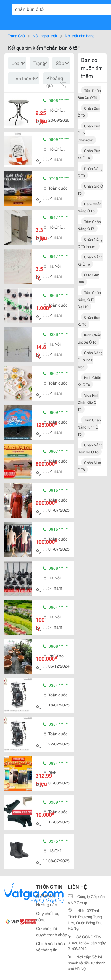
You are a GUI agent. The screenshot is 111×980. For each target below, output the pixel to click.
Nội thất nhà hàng (80, 35)
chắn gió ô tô (90, 189)
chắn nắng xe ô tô (90, 260)
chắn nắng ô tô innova (90, 243)
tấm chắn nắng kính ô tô (89, 427)
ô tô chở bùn (89, 278)
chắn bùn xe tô (89, 321)
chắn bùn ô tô (89, 111)
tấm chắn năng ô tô (89, 225)
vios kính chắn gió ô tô (89, 402)
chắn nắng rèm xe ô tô (90, 448)
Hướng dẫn (47, 904)
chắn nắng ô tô (90, 172)
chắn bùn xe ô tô (89, 154)
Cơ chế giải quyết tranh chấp (52, 931)
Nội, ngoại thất (45, 35)
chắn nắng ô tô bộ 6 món (90, 360)
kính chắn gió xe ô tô (89, 338)
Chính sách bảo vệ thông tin (50, 946)
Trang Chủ (16, 35)
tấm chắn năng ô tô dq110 (89, 299)
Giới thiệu (45, 896)
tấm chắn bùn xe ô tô (89, 94)
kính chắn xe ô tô (89, 381)
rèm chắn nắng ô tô (90, 207)
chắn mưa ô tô (89, 466)
